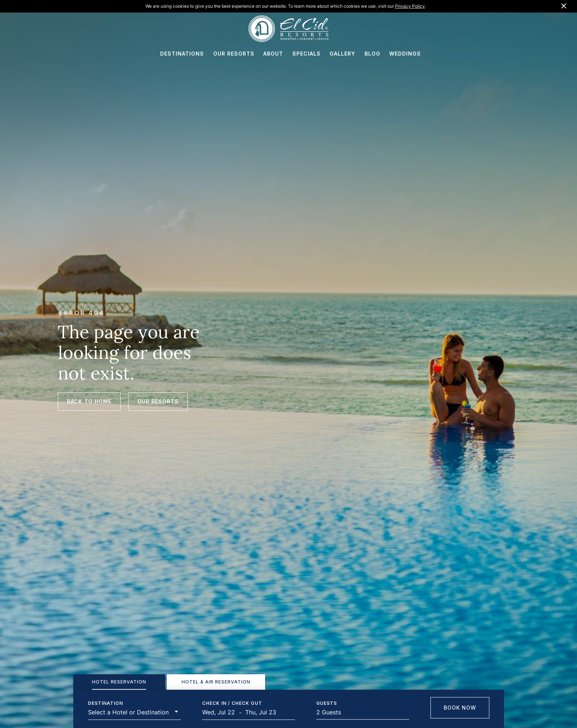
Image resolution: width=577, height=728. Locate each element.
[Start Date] (221, 713)
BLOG (372, 54)
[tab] (119, 682)
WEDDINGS (405, 54)
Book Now (460, 708)
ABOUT (273, 54)
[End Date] (264, 713)
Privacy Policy (410, 6)
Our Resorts (158, 401)
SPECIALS (307, 54)
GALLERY (342, 54)
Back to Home (89, 401)
